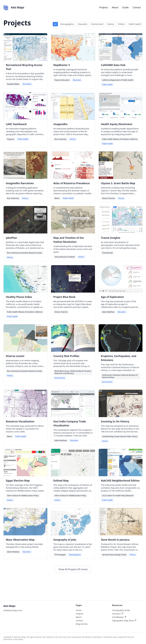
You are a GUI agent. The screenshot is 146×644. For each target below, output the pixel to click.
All (55, 24)
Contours (118, 614)
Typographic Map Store (124, 621)
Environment (97, 24)
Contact (137, 7)
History (111, 24)
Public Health (135, 24)
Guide (126, 7)
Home (79, 610)
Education (83, 24)
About (115, 7)
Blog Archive (82, 624)
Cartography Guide (121, 610)
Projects (104, 7)
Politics (121, 24)
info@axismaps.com (13, 610)
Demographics (67, 24)
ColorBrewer (119, 617)
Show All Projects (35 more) (73, 569)
